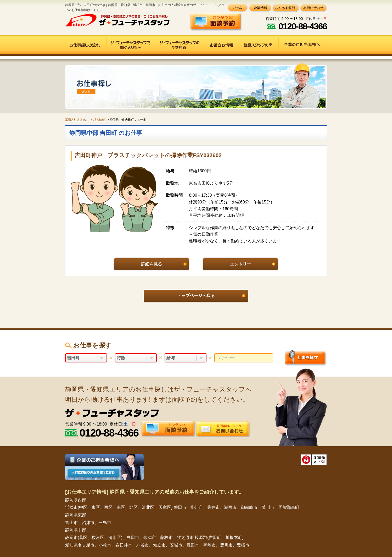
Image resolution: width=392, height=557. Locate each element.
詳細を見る (152, 264)
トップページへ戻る (196, 296)
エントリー (240, 264)
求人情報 (99, 120)
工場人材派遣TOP (77, 120)
